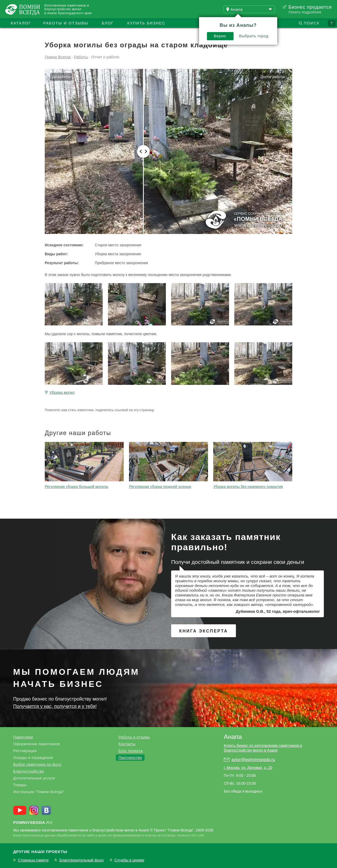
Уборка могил (62, 392)
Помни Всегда (58, 57)
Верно (220, 36)
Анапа (233, 737)
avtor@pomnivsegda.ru (253, 760)
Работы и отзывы (66, 23)
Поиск (312, 23)
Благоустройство (29, 771)
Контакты (127, 744)
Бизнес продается (310, 7)
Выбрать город (254, 36)
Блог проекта (130, 751)
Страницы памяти (33, 860)
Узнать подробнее (305, 12)
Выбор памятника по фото (37, 764)
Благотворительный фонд (81, 860)
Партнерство (130, 758)
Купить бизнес (147, 23)
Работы (81, 57)
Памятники (23, 737)
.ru (33, 822)
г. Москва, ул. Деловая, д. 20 (248, 768)
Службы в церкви (129, 860)
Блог (108, 23)
